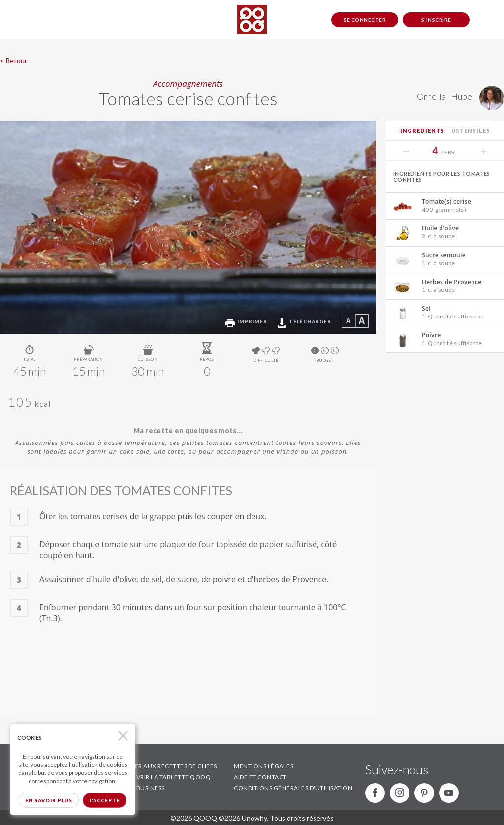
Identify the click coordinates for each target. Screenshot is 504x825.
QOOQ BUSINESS (140, 788)
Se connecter (365, 20)
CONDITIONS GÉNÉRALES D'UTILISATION (293, 788)
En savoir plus (49, 800)
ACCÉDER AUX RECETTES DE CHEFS (166, 766)
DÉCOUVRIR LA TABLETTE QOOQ (162, 777)
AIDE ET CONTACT (260, 777)
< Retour (14, 60)
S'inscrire (436, 20)
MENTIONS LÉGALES (264, 766)
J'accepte (105, 800)
